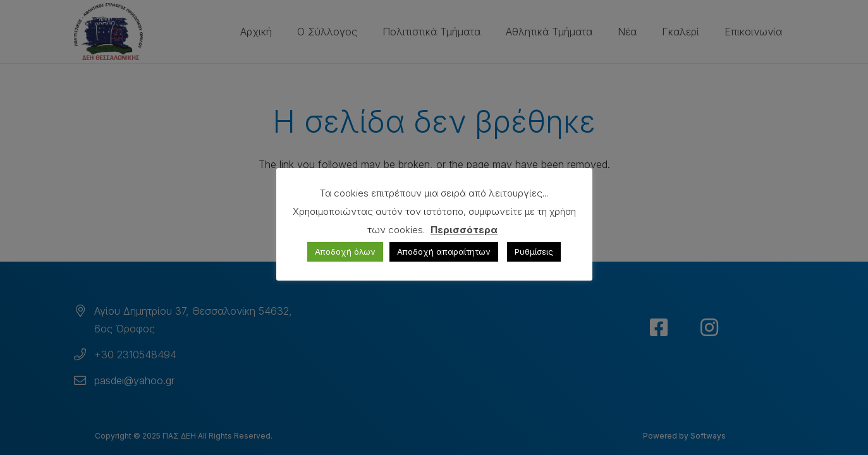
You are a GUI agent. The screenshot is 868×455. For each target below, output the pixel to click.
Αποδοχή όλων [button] (345, 252)
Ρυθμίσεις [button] (534, 252)
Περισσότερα (464, 230)
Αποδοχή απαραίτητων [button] (444, 252)
